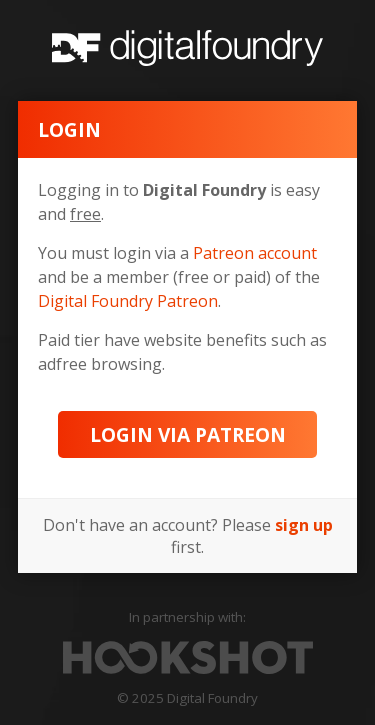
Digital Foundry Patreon (128, 301)
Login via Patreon (188, 434)
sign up (304, 525)
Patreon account (255, 253)
